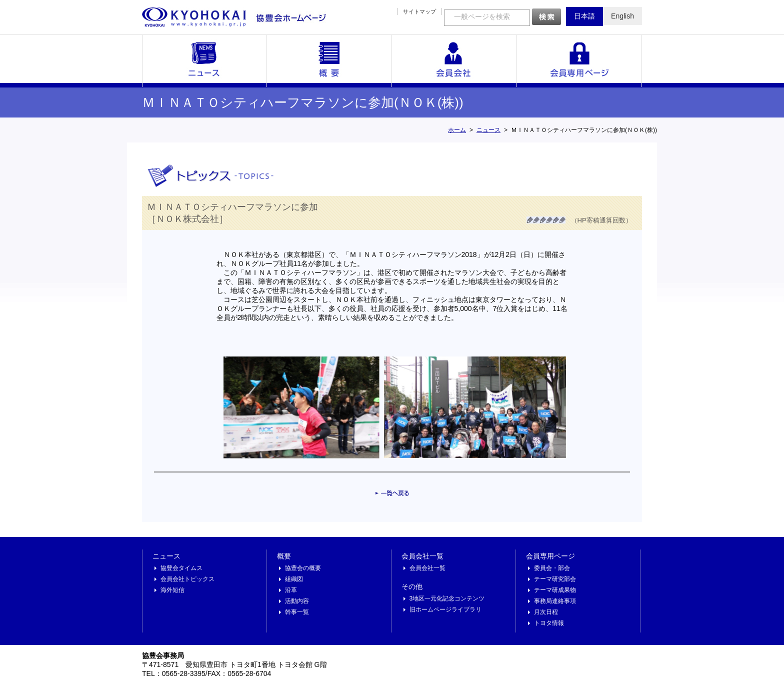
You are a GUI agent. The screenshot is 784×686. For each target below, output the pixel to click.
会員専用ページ (579, 61)
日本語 (584, 16)
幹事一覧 (297, 612)
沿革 (291, 590)
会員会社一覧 (454, 61)
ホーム (457, 130)
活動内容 (297, 601)
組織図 (294, 579)
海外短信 (172, 590)
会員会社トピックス (187, 579)
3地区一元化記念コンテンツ (447, 598)
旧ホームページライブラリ (445, 609)
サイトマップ (419, 11)
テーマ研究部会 (555, 579)
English (622, 16)
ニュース (204, 61)
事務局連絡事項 (555, 601)
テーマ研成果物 (555, 590)
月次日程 (546, 612)
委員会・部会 (552, 568)
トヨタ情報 (549, 623)
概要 (329, 61)
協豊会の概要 (303, 568)
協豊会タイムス (181, 568)
